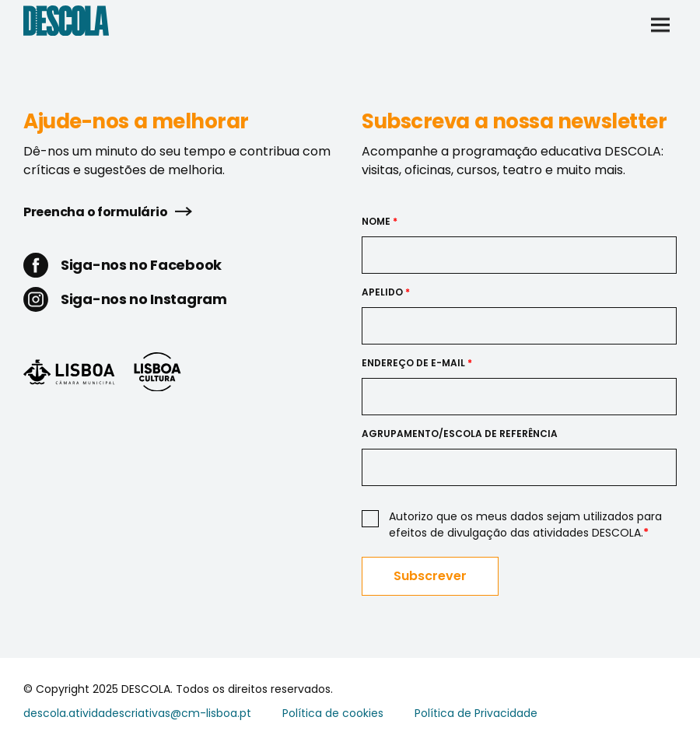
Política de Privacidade (476, 713)
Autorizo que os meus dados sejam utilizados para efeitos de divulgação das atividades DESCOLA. (525, 525)
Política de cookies (333, 713)
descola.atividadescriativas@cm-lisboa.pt (137, 713)
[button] (660, 23)
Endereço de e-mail (417, 363)
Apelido (386, 292)
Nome (380, 221)
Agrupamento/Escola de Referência (460, 434)
